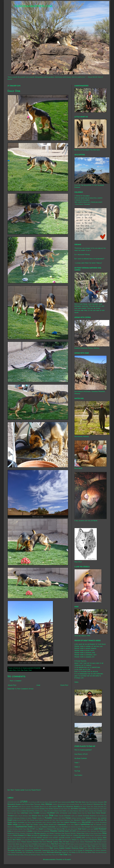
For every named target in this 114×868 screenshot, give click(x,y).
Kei (64, 829)
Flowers (48, 818)
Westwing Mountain (54, 852)
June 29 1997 (31, 829)
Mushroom (82, 835)
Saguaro (82, 844)
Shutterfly (78, 775)
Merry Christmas (55, 833)
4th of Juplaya (33, 802)
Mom (104, 833)
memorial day (45, 833)
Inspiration (85, 824)
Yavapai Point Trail (50, 855)
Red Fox (49, 844)
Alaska (18, 804)
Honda (20, 825)
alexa (23, 804)
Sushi (86, 848)
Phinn (100, 840)
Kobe (80, 829)
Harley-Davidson (70, 822)
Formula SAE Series (59, 818)
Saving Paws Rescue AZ (28, 846)
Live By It (24, 831)
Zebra (70, 855)
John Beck (78, 827)
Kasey (26, 670)
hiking (15, 824)
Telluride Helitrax (14, 850)
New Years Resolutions (34, 840)
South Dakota (29, 848)
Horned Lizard (38, 825)
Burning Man (44, 809)
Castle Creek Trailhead (46, 811)
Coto (19, 670)
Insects (77, 824)
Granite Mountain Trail (66, 820)
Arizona (49, 804)
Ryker (68, 844)
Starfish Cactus (44, 848)
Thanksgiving (29, 850)
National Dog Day (91, 838)
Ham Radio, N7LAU (81, 754)
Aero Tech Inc (76, 802)
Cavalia (56, 811)
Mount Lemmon (53, 835)
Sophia (104, 846)
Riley (57, 844)
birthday (15, 806)
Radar (30, 844)
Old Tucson (68, 840)
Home (38, 685)
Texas (23, 850)
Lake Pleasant (100, 829)
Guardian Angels (92, 820)
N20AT (40, 838)
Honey (24, 825)
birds (9, 806)
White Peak (91, 852)
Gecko (84, 818)
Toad (56, 850)
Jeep (41, 827)
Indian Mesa (70, 825)
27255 (24, 802)
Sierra (85, 846)
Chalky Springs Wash (91, 811)
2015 (18, 802)
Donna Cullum (59, 816)
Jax (34, 827)
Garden (74, 818)
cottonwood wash (66, 813)
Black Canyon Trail (28, 807)
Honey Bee (29, 825)
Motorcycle (44, 835)
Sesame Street (78, 846)
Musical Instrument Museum (98, 835)
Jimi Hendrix (72, 827)
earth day (74, 816)
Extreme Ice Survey (26, 818)
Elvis (98, 816)
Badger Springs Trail (76, 804)
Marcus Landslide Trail (83, 831)
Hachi (15, 822)
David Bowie (92, 813)
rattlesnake (42, 844)
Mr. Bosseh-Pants (64, 835)
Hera (10, 824)
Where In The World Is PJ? (71, 852)
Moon (15, 835)
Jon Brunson (94, 827)
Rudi (64, 844)
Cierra (31, 813)
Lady (92, 829)
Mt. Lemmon (74, 835)
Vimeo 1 (77, 763)
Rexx (53, 844)
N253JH (45, 838)
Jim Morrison (64, 827)
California (82, 809)
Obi (60, 840)
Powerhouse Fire (91, 842)
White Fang (84, 852)
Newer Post (12, 685)
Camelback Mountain (93, 809)
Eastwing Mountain (89, 816)
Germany (95, 818)
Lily (12, 831)
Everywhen (17, 818)
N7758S (73, 838)
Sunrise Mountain (72, 848)
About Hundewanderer (64, 802)
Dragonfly (67, 816)
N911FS (79, 838)
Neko (105, 838)
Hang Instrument (37, 822)
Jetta (57, 827)
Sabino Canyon (74, 844)
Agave (84, 802)
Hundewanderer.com (33, 6)
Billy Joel (103, 804)
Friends (68, 818)
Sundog (56, 848)
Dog (22, 670)
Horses (46, 825)
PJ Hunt (66, 842)
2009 (9, 802)
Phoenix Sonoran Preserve (30, 842)
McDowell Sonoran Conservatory (24, 833)
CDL (83, 811)
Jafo (14, 827)
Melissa (37, 833)
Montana (10, 835)
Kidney (76, 829)
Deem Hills (41, 816)
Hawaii (79, 822)
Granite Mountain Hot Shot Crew (49, 820)
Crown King (81, 813)
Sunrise (62, 848)
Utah (9, 852)
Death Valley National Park (23, 816)
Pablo (81, 840)
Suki (51, 848)
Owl (78, 840)
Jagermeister (21, 827)
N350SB (62, 838)
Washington (39, 852)
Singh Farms (91, 846)
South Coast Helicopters (16, 848)
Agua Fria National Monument (95, 802)
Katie (45, 829)
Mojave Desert (98, 833)
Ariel (43, 804)
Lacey (89, 829)
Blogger (68, 859)
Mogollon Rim (89, 833)
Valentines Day (20, 852)
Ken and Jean (69, 829)
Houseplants (53, 825)
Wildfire (98, 852)
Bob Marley (53, 807)
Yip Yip (57, 855)
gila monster (102, 818)
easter (80, 816)
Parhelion (86, 840)
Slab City (99, 846)
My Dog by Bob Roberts (15, 838)
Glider (19, 820)
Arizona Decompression (59, 804)
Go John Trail (26, 820)
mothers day (36, 835)
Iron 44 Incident (96, 825)
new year (24, 840)
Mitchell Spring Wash (78, 833)
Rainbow (35, 844)
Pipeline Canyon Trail (55, 842)
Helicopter (86, 822)
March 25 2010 (70, 831)
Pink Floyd (43, 842)
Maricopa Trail (95, 831)
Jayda (37, 827)
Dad (86, 813)
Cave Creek (62, 811)
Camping (13, 811)
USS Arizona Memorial (100, 850)
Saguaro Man (97, 844)
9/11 (56, 802)
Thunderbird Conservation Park (44, 850)
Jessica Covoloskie (49, 827)
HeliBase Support (81, 758)
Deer (47, 816)
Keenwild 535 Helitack (55, 829)
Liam (9, 831)
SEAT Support (69, 846)
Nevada (10, 840)
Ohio (63, 840)
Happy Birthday (47, 822)
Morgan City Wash (24, 835)
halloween (21, 822)
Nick (43, 840)
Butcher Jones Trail (65, 809)
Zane (30, 670)
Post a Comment (16, 681)
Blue (41, 807)
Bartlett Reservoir (94, 804)
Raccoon (25, 844)
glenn (15, 820)
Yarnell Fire (40, 855)
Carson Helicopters (27, 811)
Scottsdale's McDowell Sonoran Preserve (50, 846)
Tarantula (99, 848)
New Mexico (17, 840)
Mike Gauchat (66, 833)
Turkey (70, 850)
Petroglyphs (93, 840)
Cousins (74, 813)
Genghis (89, 818)
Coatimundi (43, 813)
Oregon (74, 840)
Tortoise (65, 850)
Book (64, 807)
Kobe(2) (84, 829)
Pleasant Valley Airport (77, 842)
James (30, 827)
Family (34, 818)
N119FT (24, 838)
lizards (30, 831)
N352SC (68, 838)
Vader (13, 852)
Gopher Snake (34, 820)
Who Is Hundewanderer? (83, 750)
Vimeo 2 (77, 767)
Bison (20, 807)
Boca (15, 670)
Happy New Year (58, 822)
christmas (24, 813)
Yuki (61, 854)
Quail (18, 844)
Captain (18, 811)
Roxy (60, 844)
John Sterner (86, 827)
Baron (85, 804)
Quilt (21, 844)
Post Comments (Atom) (25, 689)
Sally (18, 846)
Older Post (64, 685)
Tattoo (104, 848)
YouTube (77, 771)
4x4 (38, 802)
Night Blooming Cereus (52, 840)
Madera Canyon (57, 831)
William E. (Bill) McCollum (23, 855)
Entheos (10, 818)
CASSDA (37, 811)
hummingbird (62, 824)
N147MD (34, 838)
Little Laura (17, 831)
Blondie (37, 807)
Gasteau (79, 818)
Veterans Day (30, 852)
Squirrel (36, 848)
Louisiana (47, 831)
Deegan (34, 816)
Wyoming (33, 855)
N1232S (28, 838)
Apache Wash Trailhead (33, 804)
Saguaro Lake (89, 844)
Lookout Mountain (38, 831)
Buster (56, 809)
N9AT (84, 838)
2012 (12, 802)
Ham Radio (28, 822)
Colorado (51, 813)
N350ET (56, 838)
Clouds (36, 813)
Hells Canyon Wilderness (99, 822)
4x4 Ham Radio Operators (47, 802)
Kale (37, 829)
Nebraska (100, 838)
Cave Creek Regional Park (74, 811)
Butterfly (75, 809)
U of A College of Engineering (82, 850)
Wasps (44, 852)
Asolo (68, 804)
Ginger (10, 820)
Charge (100, 811)
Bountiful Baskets (73, 806)
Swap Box (92, 848)
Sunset (82, 848)
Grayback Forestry (80, 820)
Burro (51, 809)
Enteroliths (103, 816)
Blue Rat (46, 807)
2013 (15, 802)
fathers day (41, 818)
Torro (60, 850)
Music (88, 835)
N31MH (50, 838)
